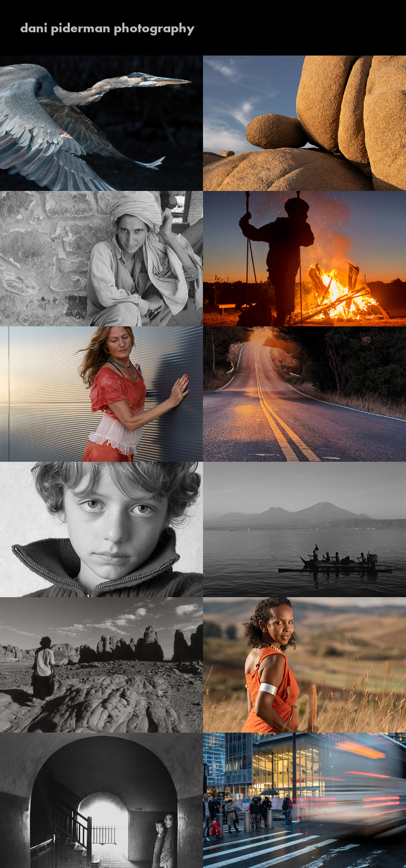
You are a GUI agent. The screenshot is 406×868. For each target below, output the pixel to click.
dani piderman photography (107, 28)
